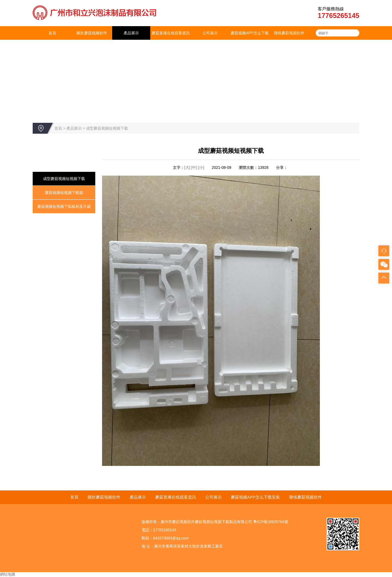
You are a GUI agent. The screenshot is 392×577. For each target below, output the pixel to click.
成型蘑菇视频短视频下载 (107, 128)
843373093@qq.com (171, 538)
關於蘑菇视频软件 (92, 33)
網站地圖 (8, 574)
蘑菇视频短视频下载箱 (64, 193)
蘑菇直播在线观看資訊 (171, 33)
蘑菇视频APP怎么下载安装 (250, 40)
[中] (195, 167)
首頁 (52, 33)
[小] (201, 167)
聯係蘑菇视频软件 (289, 33)
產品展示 (131, 33)
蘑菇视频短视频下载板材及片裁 (64, 206)
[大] (187, 167)
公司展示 (210, 33)
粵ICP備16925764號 (271, 522)
